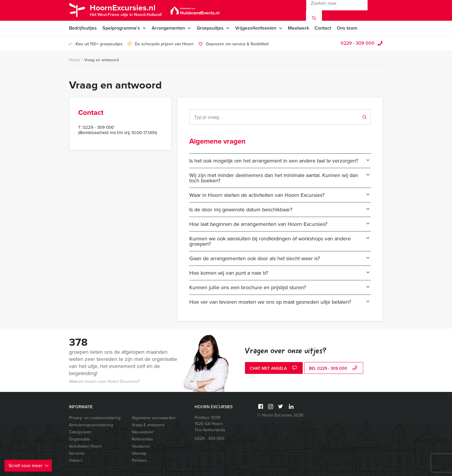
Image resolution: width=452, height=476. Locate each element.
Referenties (142, 439)
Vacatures (141, 446)
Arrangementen (168, 28)
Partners (140, 460)
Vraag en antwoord (101, 60)
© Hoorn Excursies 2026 (280, 415)
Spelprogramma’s (121, 28)
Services (77, 453)
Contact (323, 28)
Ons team (347, 28)
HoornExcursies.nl (126, 10)
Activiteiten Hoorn (85, 446)
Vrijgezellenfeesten (256, 28)
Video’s (76, 460)
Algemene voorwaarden (154, 418)
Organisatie (80, 439)
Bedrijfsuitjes (83, 28)
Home (74, 60)
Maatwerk (298, 28)
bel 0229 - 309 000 (334, 368)
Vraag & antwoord (148, 425)
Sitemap (139, 453)
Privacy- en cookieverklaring (95, 418)
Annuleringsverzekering (91, 425)
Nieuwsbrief (143, 432)
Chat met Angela (274, 368)
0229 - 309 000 (358, 43)
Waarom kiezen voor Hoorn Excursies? (104, 381)
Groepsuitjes (210, 28)
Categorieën (80, 432)
